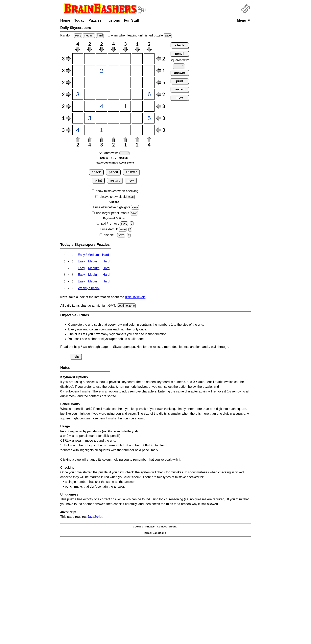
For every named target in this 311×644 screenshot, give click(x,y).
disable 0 (110, 235)
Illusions (113, 20)
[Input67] (149, 118)
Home (65, 20)
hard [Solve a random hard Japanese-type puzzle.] (100, 35)
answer (131, 172)
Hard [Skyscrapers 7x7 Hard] (106, 275)
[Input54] (113, 106)
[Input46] (137, 94)
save (168, 35)
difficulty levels (135, 298)
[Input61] (78, 118)
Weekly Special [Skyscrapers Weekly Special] (89, 289)
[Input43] (102, 94)
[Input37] (149, 82)
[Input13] (102, 59)
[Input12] (90, 59)
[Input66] (137, 118)
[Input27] (149, 71)
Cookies (138, 527)
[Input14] (113, 59)
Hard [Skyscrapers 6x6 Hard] (106, 269)
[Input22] (90, 71)
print (98, 180)
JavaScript (95, 517)
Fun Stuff (132, 20)
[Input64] (113, 118)
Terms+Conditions (155, 533)
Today (79, 20)
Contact (162, 527)
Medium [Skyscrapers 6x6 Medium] (94, 269)
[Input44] (113, 94)
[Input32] (90, 82)
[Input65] (125, 118)
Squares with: (108, 153)
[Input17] (149, 59)
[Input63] (102, 118)
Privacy (150, 527)
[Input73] (102, 130)
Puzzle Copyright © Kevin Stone (114, 163)
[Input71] (78, 130)
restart (115, 180)
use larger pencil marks (113, 213)
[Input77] (149, 130)
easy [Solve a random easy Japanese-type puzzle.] (78, 35)
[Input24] (113, 71)
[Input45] (125, 94)
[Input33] (102, 82)
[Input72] (90, 130)
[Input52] (90, 106)
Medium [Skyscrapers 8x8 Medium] (94, 282)
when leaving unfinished (140, 35)
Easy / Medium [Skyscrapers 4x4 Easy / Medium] (88, 255)
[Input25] (125, 71)
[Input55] (125, 106)
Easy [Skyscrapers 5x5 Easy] (81, 262)
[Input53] (102, 106)
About (173, 527)
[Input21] (78, 71)
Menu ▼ (244, 20)
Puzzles (95, 20)
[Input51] (78, 106)
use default (110, 229)
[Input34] (113, 82)
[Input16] (137, 59)
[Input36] (137, 82)
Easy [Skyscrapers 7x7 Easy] (81, 275)
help (76, 357)
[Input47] (149, 94)
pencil (113, 172)
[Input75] (125, 130)
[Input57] (149, 106)
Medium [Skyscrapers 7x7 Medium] (94, 275)
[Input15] (125, 59)
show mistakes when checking (117, 191)
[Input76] (137, 130)
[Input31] (78, 82)
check (96, 172)
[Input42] (90, 94)
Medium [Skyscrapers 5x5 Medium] (94, 262)
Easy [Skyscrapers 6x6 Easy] (81, 269)
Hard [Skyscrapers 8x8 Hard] (106, 282)
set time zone (126, 306)
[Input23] (102, 71)
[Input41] (78, 94)
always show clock (113, 197)
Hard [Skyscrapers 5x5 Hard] (106, 262)
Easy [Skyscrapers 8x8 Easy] (81, 282)
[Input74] (113, 130)
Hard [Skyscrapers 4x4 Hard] (106, 255)
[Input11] (78, 59)
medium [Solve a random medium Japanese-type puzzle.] (89, 35)
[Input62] (90, 118)
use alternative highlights (113, 207)
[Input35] (125, 82)
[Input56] (137, 106)
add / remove (110, 223)
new (131, 180)
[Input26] (137, 71)
